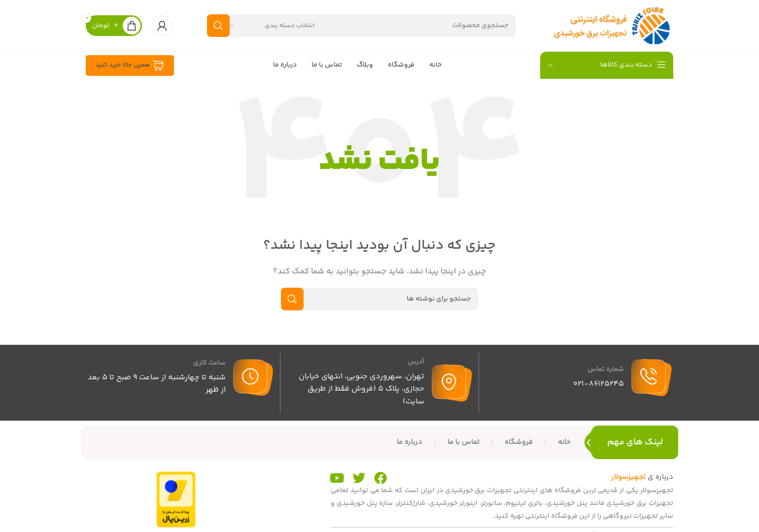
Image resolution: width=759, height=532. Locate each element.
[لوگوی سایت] (612, 25)
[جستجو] (361, 26)
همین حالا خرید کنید (130, 66)
